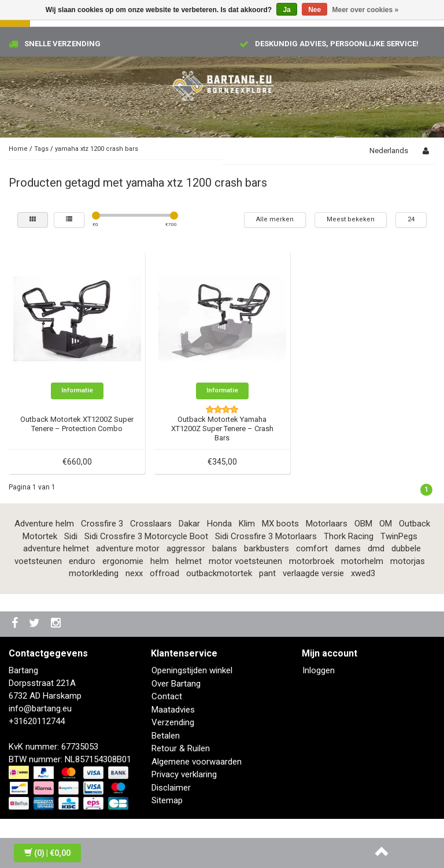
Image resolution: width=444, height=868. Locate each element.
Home (18, 149)
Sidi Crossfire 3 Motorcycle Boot (146, 536)
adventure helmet (56, 548)
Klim (247, 524)
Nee (314, 10)
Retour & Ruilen (181, 748)
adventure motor (128, 548)
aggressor (186, 548)
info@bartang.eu (40, 709)
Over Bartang (176, 684)
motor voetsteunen (245, 561)
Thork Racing (349, 536)
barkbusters (267, 548)
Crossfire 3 (102, 524)
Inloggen (319, 670)
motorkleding (94, 573)
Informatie (77, 390)
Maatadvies (173, 710)
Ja (286, 10)
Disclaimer (171, 788)
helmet (189, 561)
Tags (41, 149)
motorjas (408, 561)
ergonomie (123, 561)
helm (160, 561)
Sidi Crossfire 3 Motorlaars (266, 536)
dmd (376, 548)
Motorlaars (327, 524)
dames (348, 548)
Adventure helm (44, 524)
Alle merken (275, 219)
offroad (164, 573)
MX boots (280, 524)
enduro (82, 561)
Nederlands (389, 151)
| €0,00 (47, 853)
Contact (167, 696)
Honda (219, 524)
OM (386, 524)
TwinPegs (399, 536)
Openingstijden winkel (192, 670)
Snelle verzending (62, 44)
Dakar (189, 524)
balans (225, 548)
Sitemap (167, 800)
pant (267, 573)
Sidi (71, 536)
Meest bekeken (351, 219)
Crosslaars (151, 524)
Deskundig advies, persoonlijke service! (337, 44)
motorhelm (362, 561)
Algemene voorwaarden (197, 762)
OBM (363, 524)
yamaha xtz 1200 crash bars (97, 149)
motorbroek (312, 561)
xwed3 (363, 573)
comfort (312, 548)
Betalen (166, 736)
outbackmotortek (219, 573)
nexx (134, 573)
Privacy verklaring (184, 774)
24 (411, 219)
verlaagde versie (313, 573)
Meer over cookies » (366, 10)
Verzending (173, 722)
